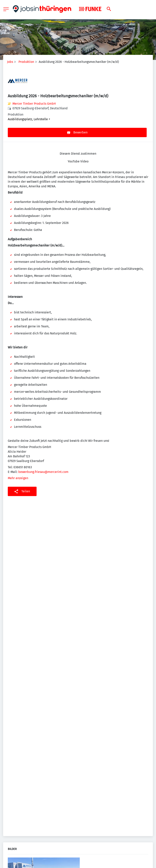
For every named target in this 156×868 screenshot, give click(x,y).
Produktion (26, 62)
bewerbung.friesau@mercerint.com (43, 472)
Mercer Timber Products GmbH (34, 104)
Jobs (10, 62)
